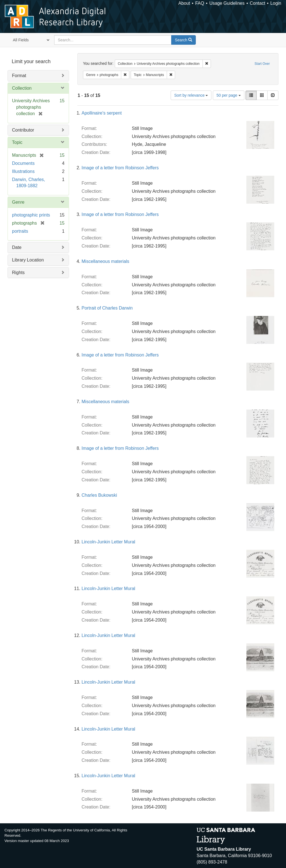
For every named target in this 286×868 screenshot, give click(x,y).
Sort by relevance (191, 95)
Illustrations (23, 171)
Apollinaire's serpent (102, 113)
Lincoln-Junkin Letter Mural (108, 542)
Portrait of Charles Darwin (107, 308)
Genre (18, 202)
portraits (20, 231)
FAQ (200, 3)
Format (19, 76)
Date (17, 247)
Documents (23, 163)
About (184, 3)
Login (276, 3)
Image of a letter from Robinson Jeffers (120, 168)
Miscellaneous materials (105, 261)
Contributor (23, 130)
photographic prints (31, 215)
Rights (18, 273)
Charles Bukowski (99, 495)
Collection (22, 88)
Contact (257, 3)
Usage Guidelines (227, 3)
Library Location (28, 260)
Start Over (262, 64)
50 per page (229, 95)
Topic (17, 142)
